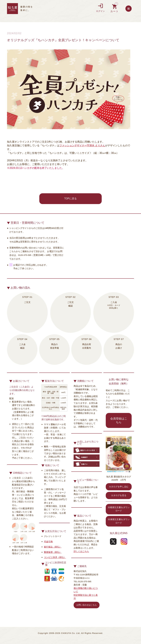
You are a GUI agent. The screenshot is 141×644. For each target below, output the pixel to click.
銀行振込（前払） (53, 547)
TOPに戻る (71, 199)
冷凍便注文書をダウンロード (119, 521)
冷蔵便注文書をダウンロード (119, 509)
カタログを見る (119, 495)
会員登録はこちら (119, 420)
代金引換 (48, 542)
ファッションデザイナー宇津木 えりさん (82, 145)
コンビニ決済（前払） (55, 557)
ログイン (100, 8)
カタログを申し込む (119, 487)
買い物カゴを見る (114, 9)
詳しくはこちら (81, 551)
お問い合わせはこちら (87, 605)
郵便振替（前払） (53, 552)
